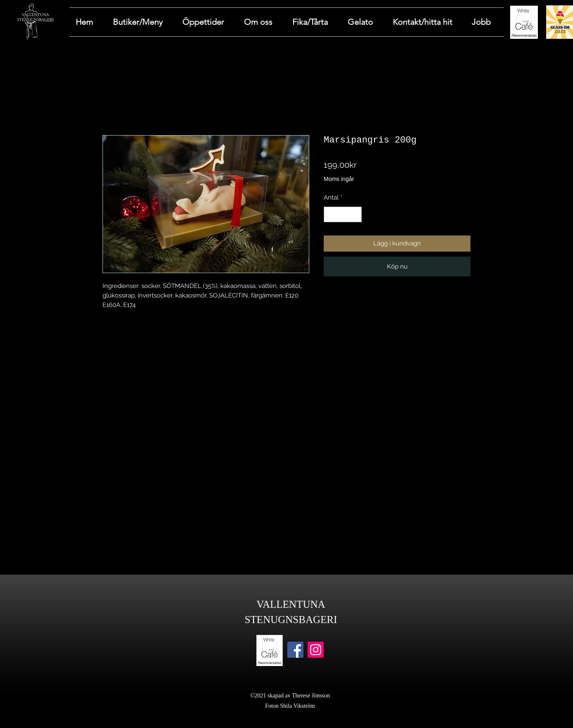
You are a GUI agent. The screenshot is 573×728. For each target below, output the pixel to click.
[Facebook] (295, 650)
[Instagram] (316, 650)
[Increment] (355, 215)
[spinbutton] (343, 215)
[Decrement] (331, 215)
